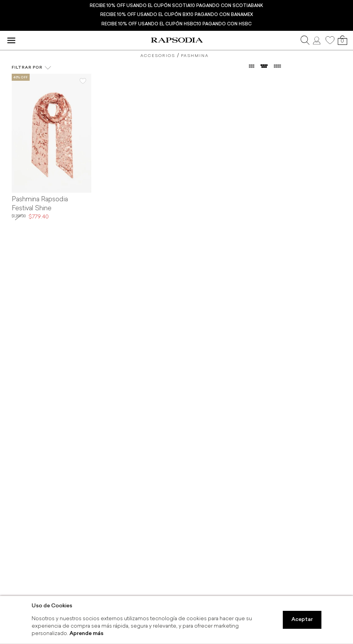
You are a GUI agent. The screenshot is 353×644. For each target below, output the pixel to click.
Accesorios (158, 56)
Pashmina (195, 56)
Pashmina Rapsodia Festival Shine (40, 204)
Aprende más (86, 634)
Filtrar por (32, 68)
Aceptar (302, 620)
